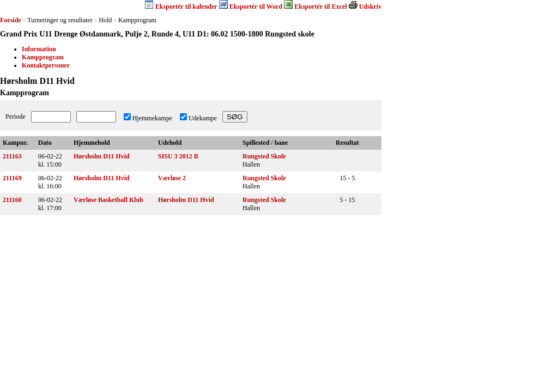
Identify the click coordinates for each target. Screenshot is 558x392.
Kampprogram (43, 57)
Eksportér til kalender (186, 7)
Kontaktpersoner (46, 65)
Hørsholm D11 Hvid (102, 156)
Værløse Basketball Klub (108, 200)
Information (39, 49)
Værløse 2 (172, 178)
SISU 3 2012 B (178, 156)
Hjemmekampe (152, 118)
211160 (12, 200)
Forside (11, 20)
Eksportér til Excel (320, 7)
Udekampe (203, 118)
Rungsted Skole (264, 156)
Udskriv (370, 7)
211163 (12, 156)
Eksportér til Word (256, 7)
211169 (12, 178)
